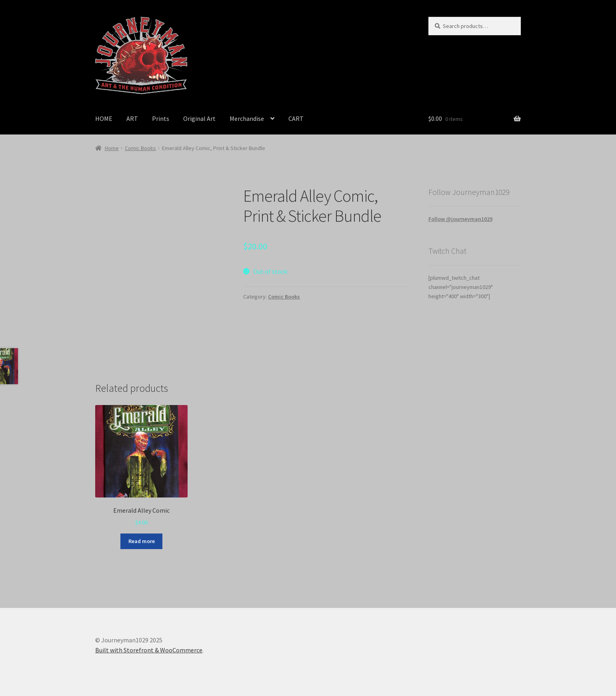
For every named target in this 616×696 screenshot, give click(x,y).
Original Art (199, 118)
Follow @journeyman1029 (460, 219)
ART (132, 118)
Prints (161, 118)
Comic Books (140, 148)
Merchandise (247, 118)
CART (296, 118)
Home (112, 148)
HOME (104, 118)
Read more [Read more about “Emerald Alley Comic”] (142, 541)
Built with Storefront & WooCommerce (149, 650)
